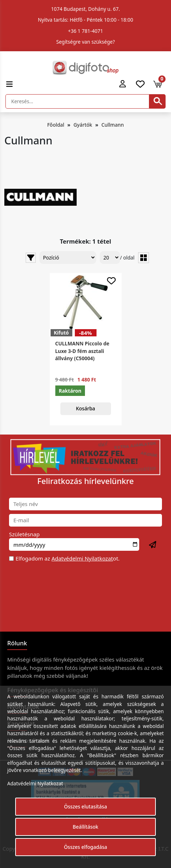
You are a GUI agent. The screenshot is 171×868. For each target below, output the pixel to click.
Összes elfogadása (86, 847)
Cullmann (112, 125)
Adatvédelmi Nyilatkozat (82, 558)
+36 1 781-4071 (85, 31)
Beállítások (85, 827)
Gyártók (83, 125)
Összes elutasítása (85, 806)
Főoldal (55, 125)
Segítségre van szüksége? (85, 42)
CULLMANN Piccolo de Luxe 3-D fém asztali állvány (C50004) (82, 351)
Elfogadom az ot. (68, 558)
